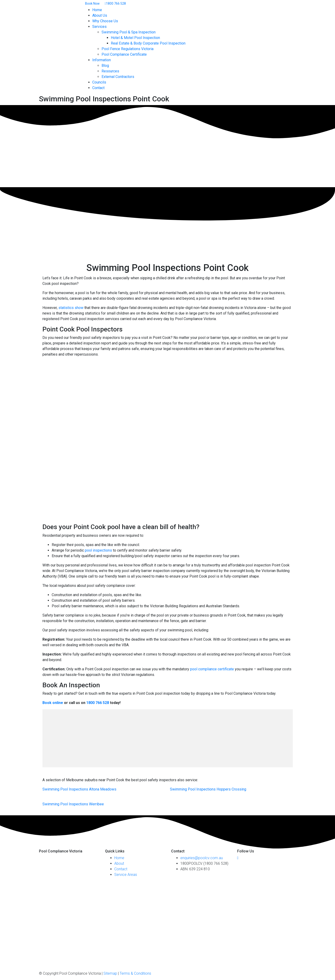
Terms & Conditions (135, 973)
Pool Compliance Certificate (124, 54)
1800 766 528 (98, 703)
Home (97, 10)
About (119, 863)
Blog (105, 66)
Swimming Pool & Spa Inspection (129, 32)
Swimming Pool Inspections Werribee (73, 804)
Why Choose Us (105, 21)
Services (99, 27)
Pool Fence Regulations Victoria (128, 49)
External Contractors (118, 77)
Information (102, 60)
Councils (99, 82)
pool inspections (98, 550)
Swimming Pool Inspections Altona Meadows (79, 789)
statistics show (71, 308)
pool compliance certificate (212, 669)
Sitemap (110, 973)
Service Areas (126, 875)
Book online (53, 703)
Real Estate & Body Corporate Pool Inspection (148, 43)
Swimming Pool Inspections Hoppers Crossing (208, 789)
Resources (110, 71)
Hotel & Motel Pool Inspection (135, 38)
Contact (98, 88)
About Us (100, 15)
